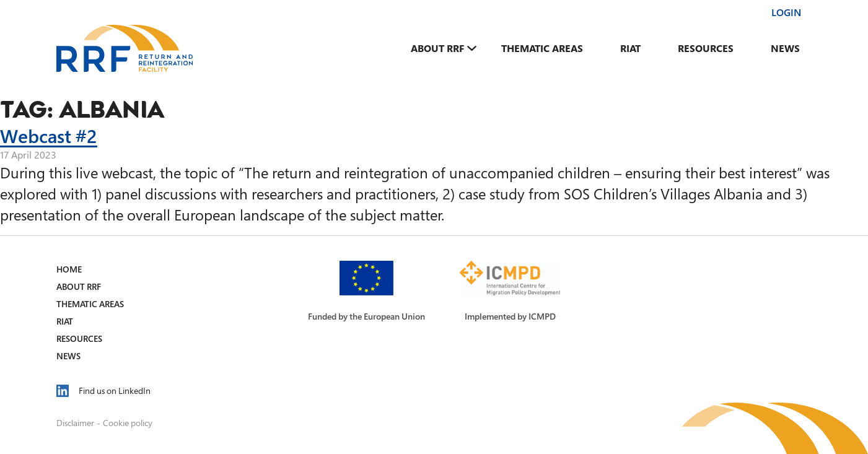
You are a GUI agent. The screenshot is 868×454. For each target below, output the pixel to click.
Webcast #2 (49, 136)
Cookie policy (128, 423)
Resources (706, 48)
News (785, 48)
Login (786, 12)
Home (69, 269)
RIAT (630, 48)
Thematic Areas (542, 48)
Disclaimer (75, 423)
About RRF (437, 48)
